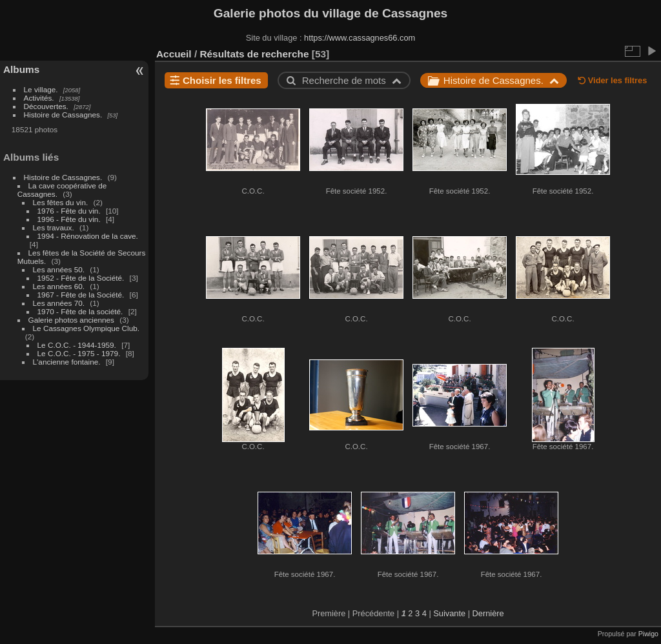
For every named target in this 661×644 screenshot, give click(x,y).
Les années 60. (59, 286)
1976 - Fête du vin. (69, 211)
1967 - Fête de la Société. (81, 295)
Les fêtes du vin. (61, 202)
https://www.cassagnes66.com (360, 38)
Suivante (449, 613)
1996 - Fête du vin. (69, 219)
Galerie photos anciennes (71, 320)
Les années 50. (59, 269)
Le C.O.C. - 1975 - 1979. (79, 353)
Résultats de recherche (254, 54)
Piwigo (648, 634)
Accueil (174, 54)
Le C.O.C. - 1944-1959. (77, 345)
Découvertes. (46, 106)
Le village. (41, 89)
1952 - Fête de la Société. (81, 278)
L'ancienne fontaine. (67, 362)
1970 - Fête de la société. (80, 311)
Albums (21, 69)
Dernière (488, 613)
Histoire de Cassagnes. (63, 115)
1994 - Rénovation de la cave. (88, 236)
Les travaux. (54, 227)
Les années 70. (59, 303)
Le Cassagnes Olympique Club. (86, 328)
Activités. (39, 98)
